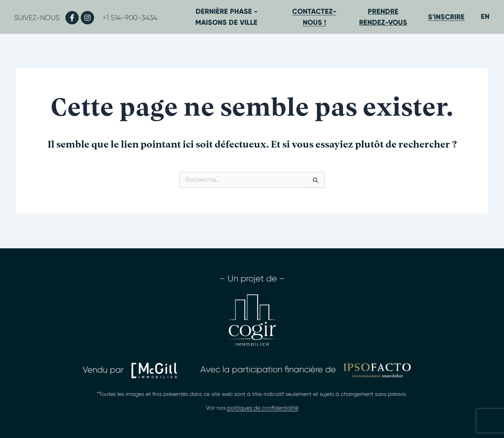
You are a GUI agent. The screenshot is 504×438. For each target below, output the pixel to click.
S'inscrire (446, 17)
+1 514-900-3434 (130, 18)
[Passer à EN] (485, 16)
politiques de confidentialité (263, 408)
